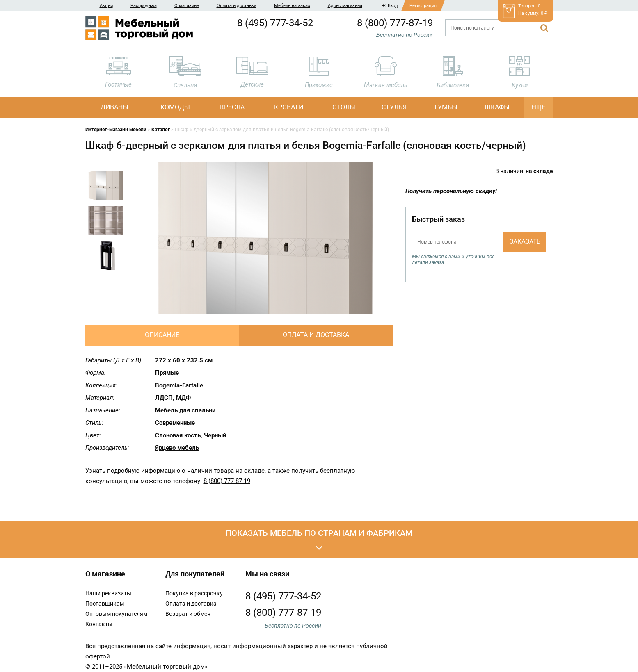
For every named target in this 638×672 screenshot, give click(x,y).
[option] (106, 189)
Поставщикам (105, 604)
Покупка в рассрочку (194, 593)
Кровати (289, 107)
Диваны (114, 107)
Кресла (232, 107)
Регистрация (423, 6)
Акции (106, 6)
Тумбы (446, 107)
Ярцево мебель (177, 448)
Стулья (394, 107)
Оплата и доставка (237, 6)
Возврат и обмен (188, 614)
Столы (344, 107)
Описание (162, 335)
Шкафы (497, 107)
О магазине (187, 6)
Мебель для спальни (185, 410)
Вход (390, 6)
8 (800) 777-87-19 (395, 23)
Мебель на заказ (292, 6)
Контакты (99, 624)
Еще (538, 107)
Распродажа (144, 6)
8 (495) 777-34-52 (275, 23)
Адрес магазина (345, 6)
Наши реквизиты (108, 593)
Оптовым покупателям (116, 614)
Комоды (175, 107)
